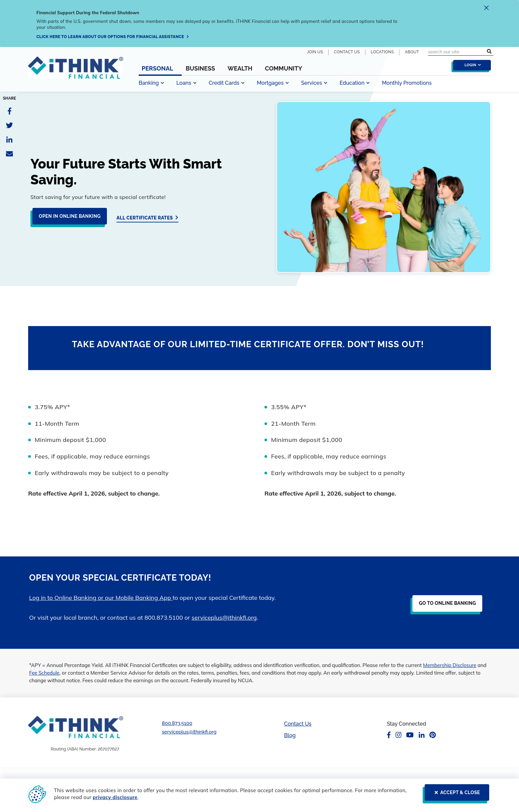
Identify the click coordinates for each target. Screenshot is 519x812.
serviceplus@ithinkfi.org (224, 618)
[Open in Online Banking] (68, 219)
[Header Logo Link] (76, 72)
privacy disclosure (115, 797)
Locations (382, 52)
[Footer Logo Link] (76, 727)
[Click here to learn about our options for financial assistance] (113, 37)
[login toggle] (470, 67)
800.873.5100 (177, 723)
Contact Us (347, 52)
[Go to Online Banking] (445, 606)
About (412, 52)
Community (283, 69)
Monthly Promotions (407, 83)
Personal (157, 69)
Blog (290, 735)
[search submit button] (489, 52)
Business (200, 69)
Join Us (315, 52)
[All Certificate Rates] (147, 218)
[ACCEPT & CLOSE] (455, 795)
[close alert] (486, 9)
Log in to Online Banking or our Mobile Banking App (101, 598)
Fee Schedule (44, 673)
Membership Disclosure (450, 665)
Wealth (240, 69)
